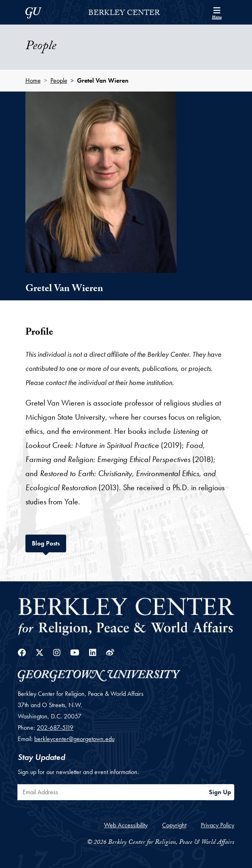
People (59, 80)
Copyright (174, 825)
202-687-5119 (55, 727)
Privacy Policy (218, 825)
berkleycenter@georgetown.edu (74, 739)
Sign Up (220, 792)
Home (33, 80)
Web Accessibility (126, 825)
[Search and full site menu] (217, 12)
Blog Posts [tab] (49, 542)
